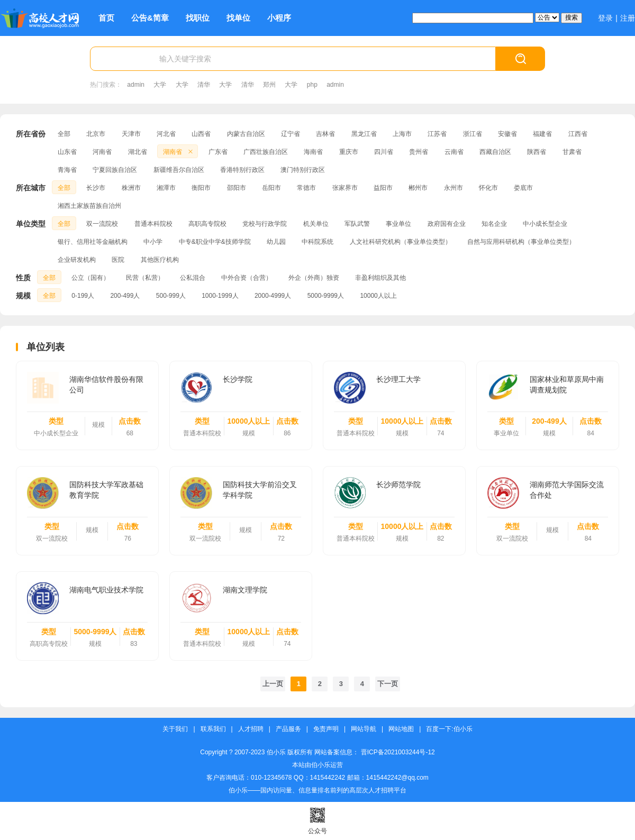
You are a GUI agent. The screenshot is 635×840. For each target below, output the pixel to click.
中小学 (153, 242)
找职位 (198, 18)
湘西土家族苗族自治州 (89, 206)
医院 (118, 260)
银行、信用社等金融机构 (93, 242)
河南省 (102, 152)
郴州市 (418, 188)
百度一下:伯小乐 (449, 729)
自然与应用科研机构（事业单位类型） (521, 242)
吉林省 (325, 134)
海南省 (313, 152)
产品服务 (288, 729)
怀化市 (488, 188)
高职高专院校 (207, 224)
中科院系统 (317, 242)
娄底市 (523, 188)
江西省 (578, 134)
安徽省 (507, 134)
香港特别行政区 (242, 170)
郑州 (269, 85)
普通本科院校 (153, 224)
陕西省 (537, 152)
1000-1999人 (220, 296)
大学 (160, 85)
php (312, 85)
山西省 (201, 134)
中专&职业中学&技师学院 (215, 242)
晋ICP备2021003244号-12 (398, 752)
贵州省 (419, 152)
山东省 (67, 152)
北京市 (96, 134)
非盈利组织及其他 (380, 278)
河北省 (166, 134)
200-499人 (125, 296)
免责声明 (326, 729)
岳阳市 (271, 188)
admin (136, 85)
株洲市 (131, 188)
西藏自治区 (495, 152)
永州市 (453, 188)
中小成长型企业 (545, 224)
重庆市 (349, 152)
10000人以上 (378, 296)
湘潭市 (166, 188)
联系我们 (213, 729)
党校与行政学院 (265, 224)
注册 (628, 18)
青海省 (67, 170)
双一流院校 (102, 224)
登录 (605, 18)
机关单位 (316, 224)
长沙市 (96, 188)
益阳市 (383, 188)
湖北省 (138, 152)
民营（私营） (145, 278)
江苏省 (437, 134)
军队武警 (357, 224)
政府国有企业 (447, 224)
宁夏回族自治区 (115, 170)
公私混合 (193, 278)
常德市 (306, 188)
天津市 (131, 134)
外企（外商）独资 (314, 278)
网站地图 (401, 729)
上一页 (273, 684)
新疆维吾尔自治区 (179, 170)
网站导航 (364, 729)
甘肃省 (572, 152)
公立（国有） (90, 278)
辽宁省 (291, 134)
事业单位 (398, 224)
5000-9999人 (326, 296)
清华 (204, 85)
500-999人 (171, 296)
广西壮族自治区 (266, 152)
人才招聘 (251, 729)
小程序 (279, 18)
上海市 (402, 134)
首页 (106, 18)
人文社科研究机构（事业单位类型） (401, 242)
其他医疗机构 (160, 260)
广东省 (218, 152)
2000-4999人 (273, 296)
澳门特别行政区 (303, 170)
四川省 (384, 152)
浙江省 (473, 134)
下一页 (388, 684)
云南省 (454, 152)
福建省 (542, 134)
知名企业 (494, 224)
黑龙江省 (364, 134)
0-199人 (83, 296)
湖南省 (179, 152)
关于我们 (175, 729)
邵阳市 (237, 188)
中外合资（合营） (247, 278)
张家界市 (345, 188)
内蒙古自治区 (246, 134)
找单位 (238, 18)
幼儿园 (276, 242)
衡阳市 (201, 188)
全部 (64, 134)
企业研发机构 (77, 260)
